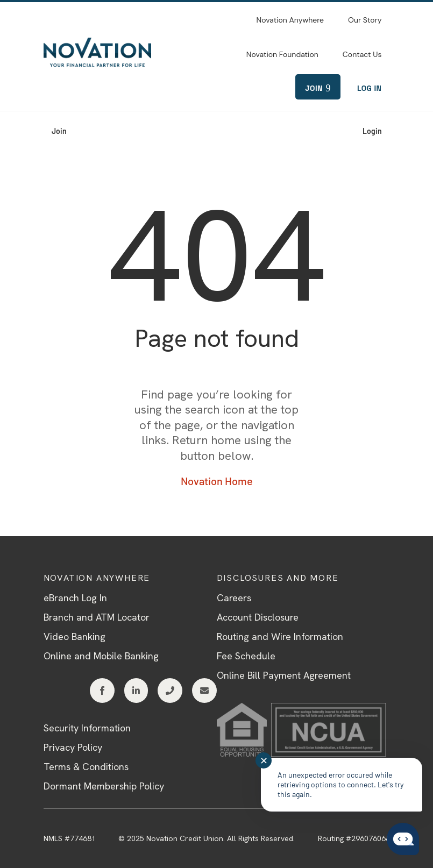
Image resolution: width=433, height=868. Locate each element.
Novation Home (217, 481)
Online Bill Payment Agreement (284, 675)
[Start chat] (403, 840)
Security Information (87, 728)
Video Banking (74, 636)
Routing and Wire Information (280, 636)
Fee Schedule (246, 656)
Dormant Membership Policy (104, 786)
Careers (234, 598)
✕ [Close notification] (264, 760)
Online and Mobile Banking (101, 656)
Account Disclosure (258, 617)
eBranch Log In (75, 598)
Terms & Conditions (86, 767)
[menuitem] (290, 19)
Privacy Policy (73, 747)
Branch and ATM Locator (97, 617)
